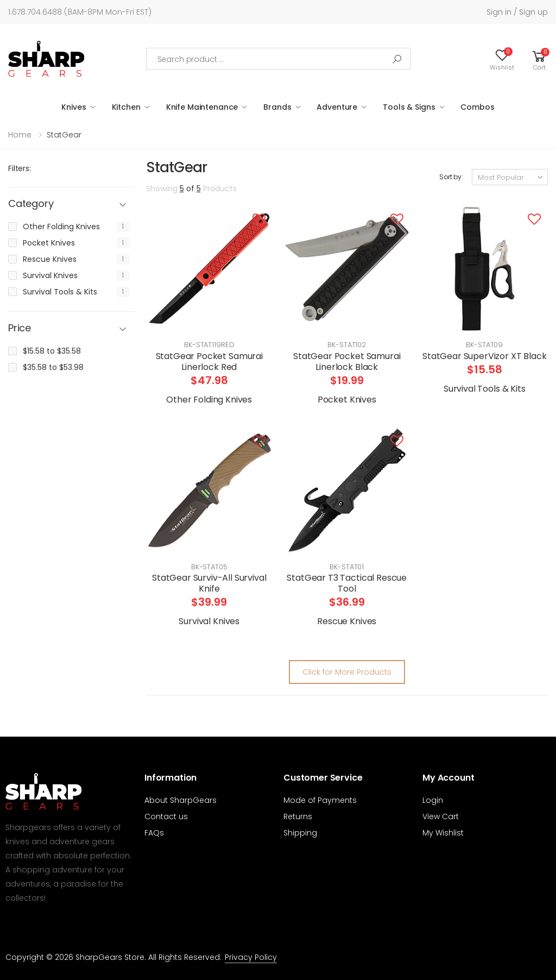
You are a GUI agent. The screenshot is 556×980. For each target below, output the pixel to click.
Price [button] (20, 328)
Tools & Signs (409, 107)
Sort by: (451, 177)
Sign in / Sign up (517, 12)
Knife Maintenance (202, 107)
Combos (477, 107)
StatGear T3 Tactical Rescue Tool (347, 583)
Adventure (337, 107)
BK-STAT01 (347, 567)
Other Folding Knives (61, 227)
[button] (539, 59)
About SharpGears (181, 800)
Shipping (300, 833)
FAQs (154, 833)
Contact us (166, 816)
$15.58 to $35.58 (52, 351)
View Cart (441, 816)
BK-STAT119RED (209, 345)
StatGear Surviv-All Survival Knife (209, 583)
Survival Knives (50, 275)
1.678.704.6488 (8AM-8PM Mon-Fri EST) (80, 12)
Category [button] (31, 204)
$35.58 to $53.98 (53, 367)
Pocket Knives (49, 243)
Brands (277, 107)
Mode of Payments (320, 800)
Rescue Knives (50, 259)
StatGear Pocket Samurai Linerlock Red (209, 362)
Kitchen (126, 107)
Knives (74, 107)
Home (20, 135)
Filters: (20, 168)
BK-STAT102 (347, 345)
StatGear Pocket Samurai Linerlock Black (347, 362)
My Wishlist (443, 833)
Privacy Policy (251, 957)
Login (433, 800)
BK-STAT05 (209, 567)
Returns (298, 816)
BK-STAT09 (484, 345)
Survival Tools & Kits (60, 292)
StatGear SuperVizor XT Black (485, 356)
